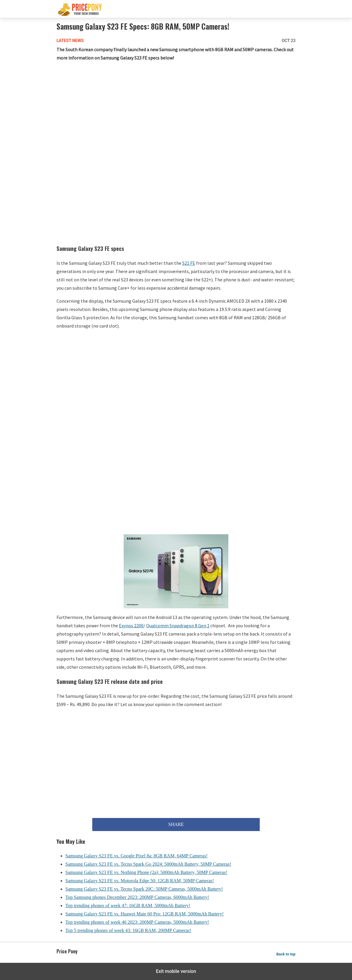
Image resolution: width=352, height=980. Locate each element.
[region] (176, 114)
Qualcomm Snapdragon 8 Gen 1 (178, 625)
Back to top (286, 954)
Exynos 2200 (131, 625)
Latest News (70, 41)
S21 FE (189, 263)
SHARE (176, 824)
